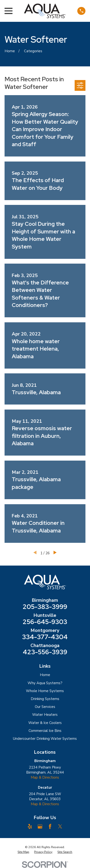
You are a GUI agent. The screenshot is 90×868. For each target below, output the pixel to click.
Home (45, 675)
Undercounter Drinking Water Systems (45, 739)
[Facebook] (50, 826)
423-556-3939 (45, 652)
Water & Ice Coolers (45, 723)
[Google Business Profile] (40, 826)
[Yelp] (30, 826)
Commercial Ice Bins (45, 731)
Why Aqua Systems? (45, 683)
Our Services (45, 707)
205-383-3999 (45, 607)
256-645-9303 (45, 622)
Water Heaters (45, 715)
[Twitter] (60, 826)
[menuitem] (23, 852)
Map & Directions (45, 777)
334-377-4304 (45, 637)
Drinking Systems (45, 699)
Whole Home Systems (45, 691)
